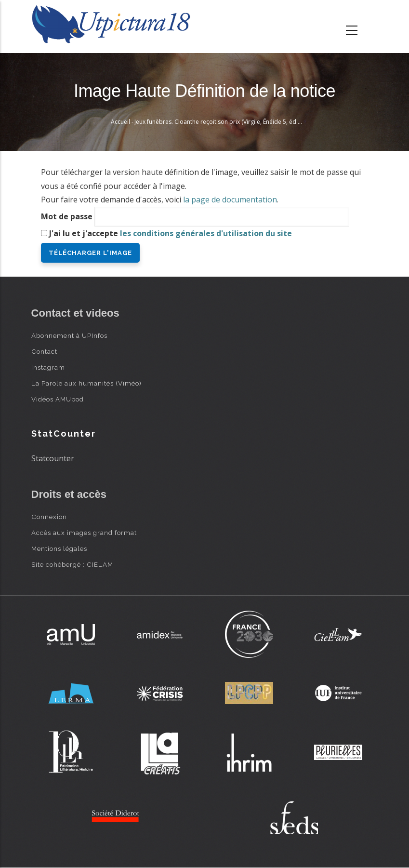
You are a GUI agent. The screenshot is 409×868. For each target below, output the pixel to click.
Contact (44, 351)
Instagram (48, 367)
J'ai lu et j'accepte (171, 233)
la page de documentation (230, 200)
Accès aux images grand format (84, 533)
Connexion (49, 517)
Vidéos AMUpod (58, 399)
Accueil (120, 122)
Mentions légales (59, 548)
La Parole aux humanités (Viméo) (86, 383)
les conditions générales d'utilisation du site (206, 233)
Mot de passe (67, 216)
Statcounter (53, 458)
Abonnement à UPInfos (69, 335)
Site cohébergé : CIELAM (72, 564)
